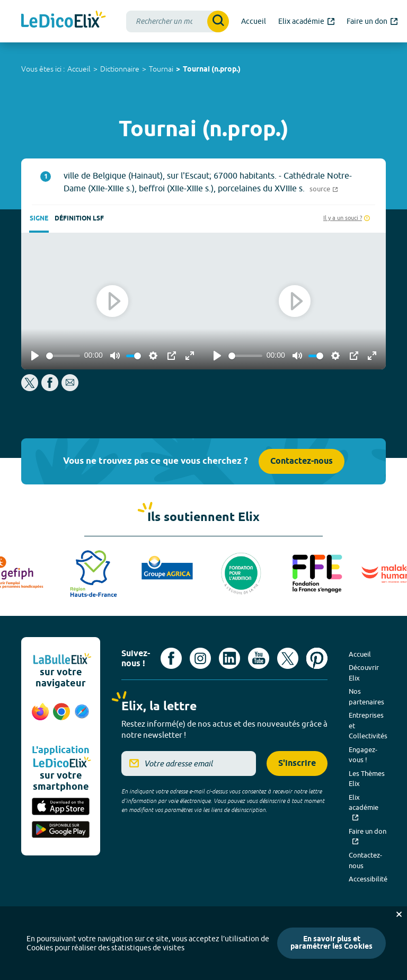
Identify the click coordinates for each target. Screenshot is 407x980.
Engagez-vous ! (363, 755)
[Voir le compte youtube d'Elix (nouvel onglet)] (259, 658)
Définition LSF (79, 219)
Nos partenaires (366, 696)
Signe (39, 219)
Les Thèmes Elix (367, 779)
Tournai (161, 69)
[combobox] (178, 21)
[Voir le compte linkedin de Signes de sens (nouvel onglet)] (229, 658)
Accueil (79, 69)
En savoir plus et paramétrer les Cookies (331, 943)
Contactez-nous (302, 461)
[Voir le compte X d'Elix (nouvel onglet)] (288, 658)
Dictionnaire (120, 69)
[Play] (35, 356)
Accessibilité (368, 879)
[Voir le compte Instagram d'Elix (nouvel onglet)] (200, 658)
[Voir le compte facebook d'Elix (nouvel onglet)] (171, 658)
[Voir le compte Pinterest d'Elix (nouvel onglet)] (317, 658)
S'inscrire (297, 763)
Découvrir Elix (364, 673)
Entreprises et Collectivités (368, 725)
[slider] (63, 356)
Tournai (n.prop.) (212, 70)
